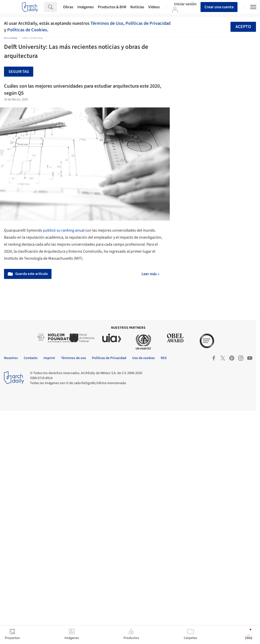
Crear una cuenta (219, 7)
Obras (68, 7)
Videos (154, 7)
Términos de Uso (107, 23)
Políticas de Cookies (27, 30)
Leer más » (150, 274)
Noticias (137, 7)
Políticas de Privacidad (148, 23)
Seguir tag (19, 72)
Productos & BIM (112, 7)
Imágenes (85, 7)
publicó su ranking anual (64, 230)
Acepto (243, 27)
